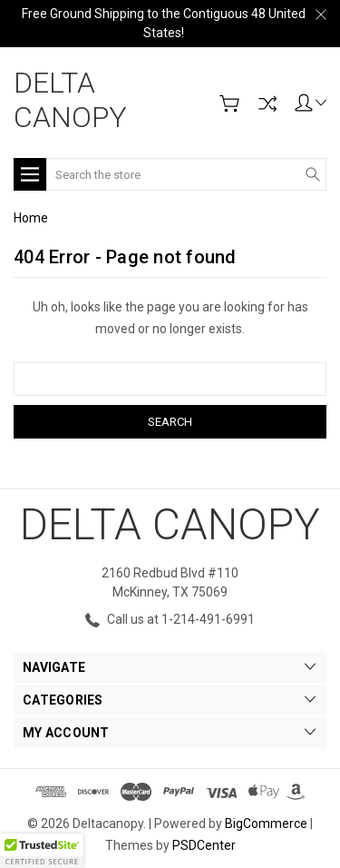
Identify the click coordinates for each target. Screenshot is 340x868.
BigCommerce (266, 824)
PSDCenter (204, 845)
